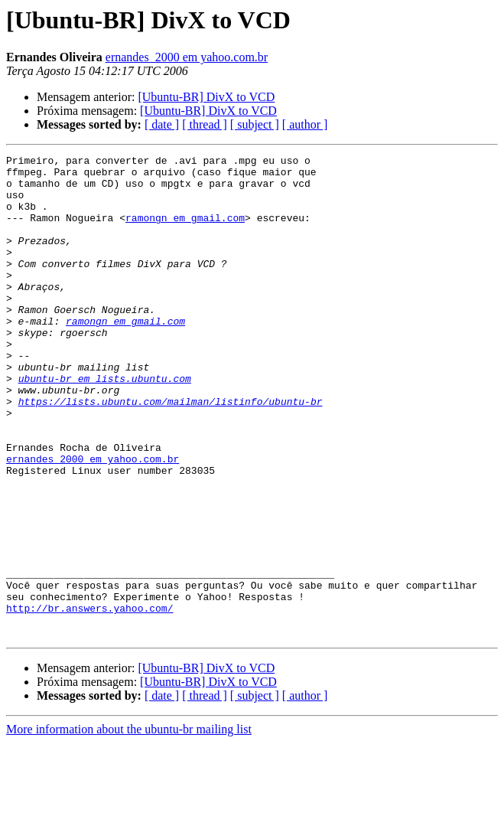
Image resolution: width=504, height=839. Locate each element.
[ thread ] (205, 124)
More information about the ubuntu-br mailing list (129, 826)
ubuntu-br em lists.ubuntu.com (105, 424)
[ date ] (162, 124)
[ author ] (305, 124)
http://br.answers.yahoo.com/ (89, 700)
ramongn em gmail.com (185, 231)
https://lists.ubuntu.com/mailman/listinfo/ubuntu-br (171, 452)
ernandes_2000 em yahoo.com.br (187, 57)
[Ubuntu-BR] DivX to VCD (206, 97)
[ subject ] (255, 124)
